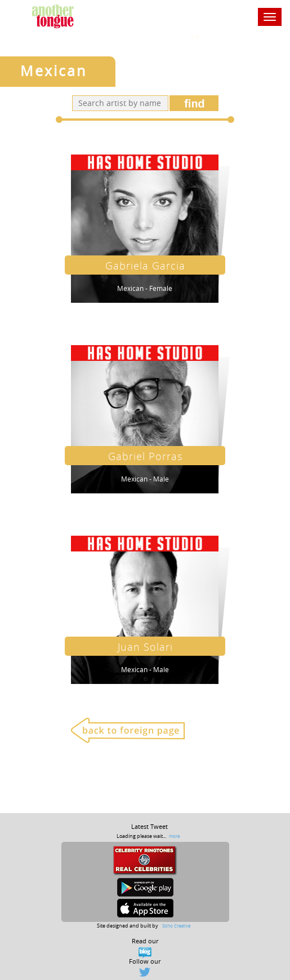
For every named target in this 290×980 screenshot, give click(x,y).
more (174, 836)
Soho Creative (176, 926)
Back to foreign (128, 730)
